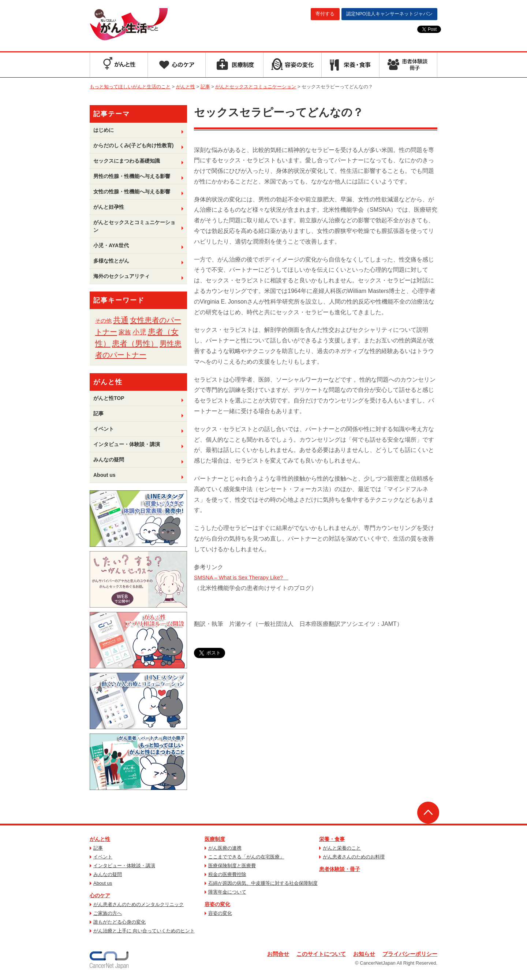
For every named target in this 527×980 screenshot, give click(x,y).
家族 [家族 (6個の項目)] (125, 332)
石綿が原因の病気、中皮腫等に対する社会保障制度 (263, 883)
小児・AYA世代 (111, 245)
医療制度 (215, 839)
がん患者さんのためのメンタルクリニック (139, 904)
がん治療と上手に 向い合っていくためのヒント (144, 931)
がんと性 (100, 839)
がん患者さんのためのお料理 (354, 857)
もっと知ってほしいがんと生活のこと (147, 25)
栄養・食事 (332, 839)
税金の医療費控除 (227, 874)
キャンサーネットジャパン (384, 14)
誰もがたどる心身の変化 (119, 922)
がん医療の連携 (225, 848)
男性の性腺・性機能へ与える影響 (132, 176)
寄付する (310, 14)
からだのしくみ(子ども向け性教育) (133, 145)
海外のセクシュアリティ (122, 276)
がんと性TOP (109, 398)
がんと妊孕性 (109, 207)
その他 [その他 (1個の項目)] (103, 321)
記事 (98, 413)
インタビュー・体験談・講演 (127, 444)
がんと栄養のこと (342, 848)
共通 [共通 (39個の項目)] (121, 320)
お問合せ (269, 954)
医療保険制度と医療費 (232, 866)
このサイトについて (314, 954)
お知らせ (360, 954)
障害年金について (227, 892)
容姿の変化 (217, 904)
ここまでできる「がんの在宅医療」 (246, 857)
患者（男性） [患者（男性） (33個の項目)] (135, 343)
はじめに (104, 130)
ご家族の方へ (108, 913)
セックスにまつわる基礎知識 (127, 161)
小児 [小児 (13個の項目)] (139, 332)
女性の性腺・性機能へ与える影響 (132, 192)
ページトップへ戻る (428, 813)
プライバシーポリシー (408, 954)
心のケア (100, 895)
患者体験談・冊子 (340, 869)
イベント (104, 429)
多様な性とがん (111, 261)
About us (104, 475)
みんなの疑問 (109, 460)
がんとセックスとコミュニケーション (134, 226)
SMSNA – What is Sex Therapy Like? (245, 577)
